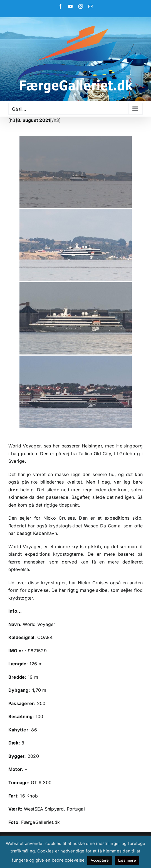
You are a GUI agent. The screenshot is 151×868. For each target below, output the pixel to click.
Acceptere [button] (100, 860)
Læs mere (127, 860)
